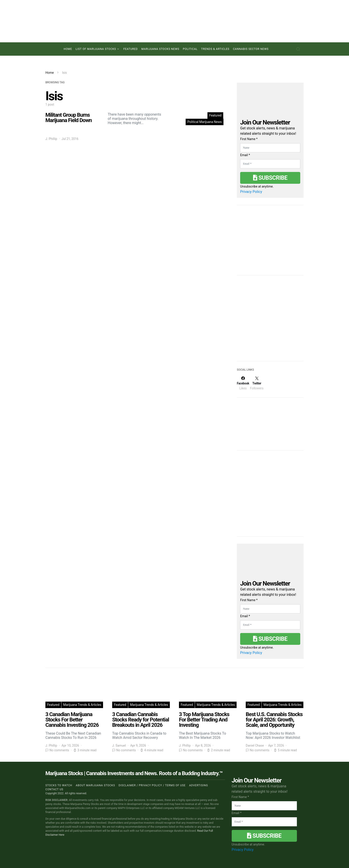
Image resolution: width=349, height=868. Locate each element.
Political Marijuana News (205, 122)
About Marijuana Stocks (95, 785)
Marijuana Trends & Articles (82, 705)
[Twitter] (257, 383)
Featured (131, 49)
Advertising (199, 785)
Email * (245, 155)
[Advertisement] (270, 321)
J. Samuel (119, 745)
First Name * (249, 139)
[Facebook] (243, 383)
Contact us (54, 789)
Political (190, 49)
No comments (59, 750)
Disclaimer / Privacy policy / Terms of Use (152, 785)
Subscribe (270, 178)
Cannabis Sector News (251, 49)
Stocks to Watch (59, 785)
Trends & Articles (215, 49)
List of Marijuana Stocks (96, 49)
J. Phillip (51, 139)
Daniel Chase (255, 745)
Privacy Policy (251, 192)
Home (68, 49)
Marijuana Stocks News (160, 49)
